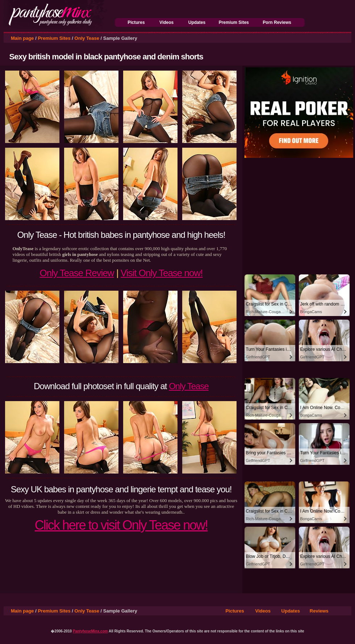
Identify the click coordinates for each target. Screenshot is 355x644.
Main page (22, 38)
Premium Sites (234, 22)
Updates (197, 22)
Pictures (136, 22)
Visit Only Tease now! (162, 273)
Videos (166, 22)
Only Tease (87, 38)
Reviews (319, 611)
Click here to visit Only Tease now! (121, 525)
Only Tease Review (77, 273)
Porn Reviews (277, 22)
